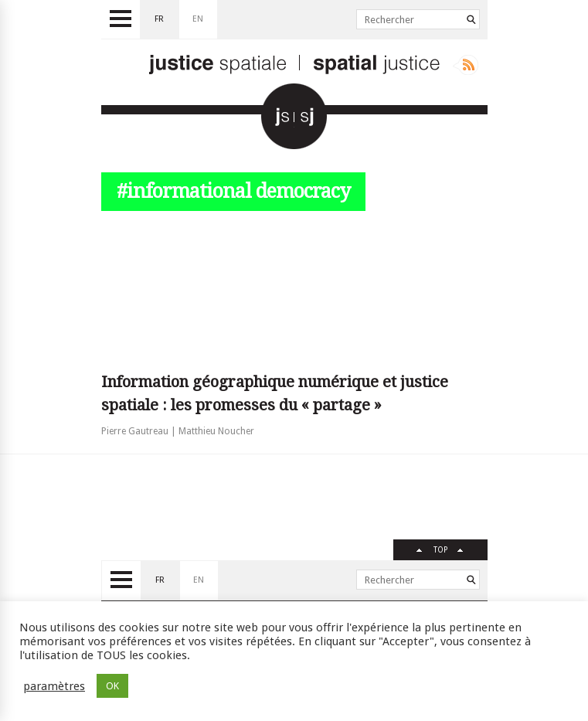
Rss (466, 65)
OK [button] (112, 686)
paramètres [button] (54, 686)
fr (159, 19)
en (198, 19)
